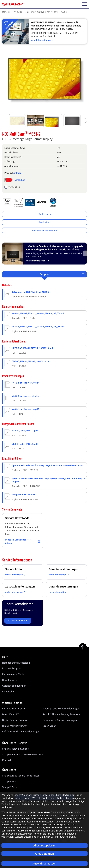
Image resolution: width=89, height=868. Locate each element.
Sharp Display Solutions (15, 749)
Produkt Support (11, 668)
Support (44, 274)
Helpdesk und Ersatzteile (16, 663)
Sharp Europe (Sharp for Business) (21, 776)
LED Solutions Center (14, 709)
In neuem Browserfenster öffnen (23, 542)
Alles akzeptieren (44, 846)
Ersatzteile (8, 692)
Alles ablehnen (44, 854)
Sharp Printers (10, 782)
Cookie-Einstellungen (21, 834)
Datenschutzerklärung (63, 837)
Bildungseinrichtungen (15, 726)
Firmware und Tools (13, 674)
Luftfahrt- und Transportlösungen (21, 732)
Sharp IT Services (12, 787)
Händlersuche (44, 214)
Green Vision (49, 726)
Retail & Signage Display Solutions (61, 714)
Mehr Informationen (42, 40)
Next (86, 123)
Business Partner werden (44, 230)
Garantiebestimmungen (64, 569)
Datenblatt (20, 180)
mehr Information (16, 575)
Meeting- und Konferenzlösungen (61, 709)
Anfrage (17, 173)
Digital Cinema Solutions (16, 720)
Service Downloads (17, 518)
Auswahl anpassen (45, 864)
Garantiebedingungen (14, 686)
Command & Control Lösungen (60, 720)
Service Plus (45, 222)
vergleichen (14, 187)
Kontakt (7, 760)
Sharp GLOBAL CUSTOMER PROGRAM (23, 755)
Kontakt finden (18, 621)
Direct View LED (11, 714)
